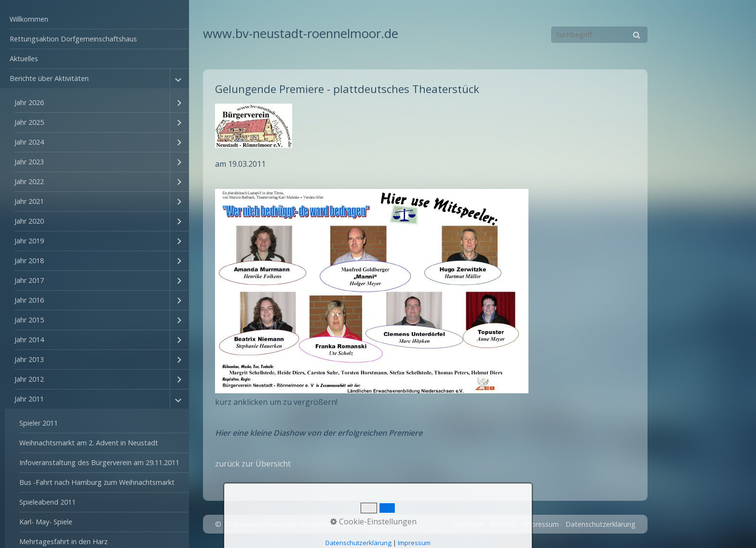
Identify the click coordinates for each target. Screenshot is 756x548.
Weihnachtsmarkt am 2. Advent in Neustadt (89, 443)
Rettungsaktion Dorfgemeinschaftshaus (73, 39)
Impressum (541, 524)
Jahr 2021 (29, 201)
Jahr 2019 (29, 241)
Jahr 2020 (29, 221)
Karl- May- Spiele (46, 522)
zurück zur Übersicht (253, 464)
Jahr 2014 (29, 340)
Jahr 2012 (29, 379)
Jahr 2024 (29, 142)
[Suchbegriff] (599, 35)
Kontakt (504, 524)
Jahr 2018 (29, 261)
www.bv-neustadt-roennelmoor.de (301, 33)
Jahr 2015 (29, 320)
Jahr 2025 (29, 122)
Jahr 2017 (29, 280)
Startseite (468, 524)
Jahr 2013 (29, 359)
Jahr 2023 (29, 162)
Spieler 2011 (39, 423)
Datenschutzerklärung (601, 524)
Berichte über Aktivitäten (49, 78)
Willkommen (29, 19)
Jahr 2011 (29, 399)
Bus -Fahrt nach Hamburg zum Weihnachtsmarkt (97, 482)
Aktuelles (24, 59)
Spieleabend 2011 (47, 502)
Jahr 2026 (29, 102)
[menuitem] (94, 20)
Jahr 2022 (29, 181)
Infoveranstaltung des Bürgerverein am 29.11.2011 (99, 462)
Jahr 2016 (29, 300)
